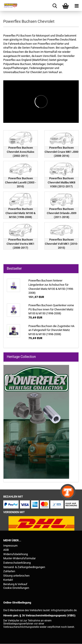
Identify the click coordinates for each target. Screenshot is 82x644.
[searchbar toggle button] (55, 5)
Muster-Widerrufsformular (19, 558)
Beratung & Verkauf (15, 584)
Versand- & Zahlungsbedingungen (24, 567)
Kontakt (8, 580)
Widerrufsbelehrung (16, 554)
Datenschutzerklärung (17, 563)
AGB (6, 550)
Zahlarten (9, 571)
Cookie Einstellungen (16, 588)
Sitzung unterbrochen (16, 576)
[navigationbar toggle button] (77, 5)
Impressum (10, 546)
